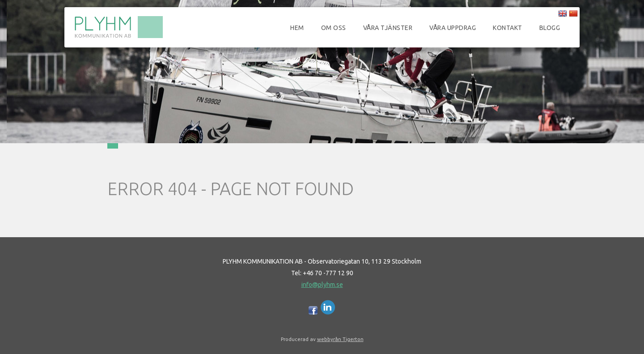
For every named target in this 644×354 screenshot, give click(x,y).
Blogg (550, 28)
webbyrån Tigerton (340, 339)
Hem (297, 28)
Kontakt (508, 28)
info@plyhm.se (322, 285)
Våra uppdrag (453, 28)
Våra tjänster (388, 28)
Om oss (334, 28)
